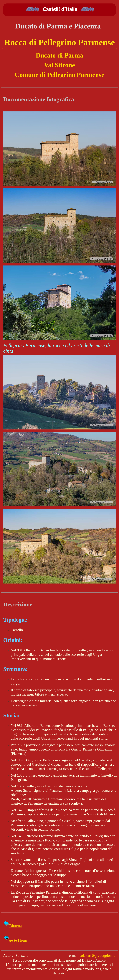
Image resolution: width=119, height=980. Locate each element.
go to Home (15, 940)
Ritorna (12, 926)
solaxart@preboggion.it (97, 955)
